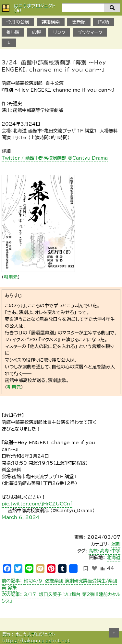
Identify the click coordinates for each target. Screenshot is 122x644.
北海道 (114, 558)
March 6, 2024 (21, 517)
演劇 (116, 544)
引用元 (11, 277)
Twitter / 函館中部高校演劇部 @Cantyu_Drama (55, 158)
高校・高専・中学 (104, 551)
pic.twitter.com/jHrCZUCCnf (37, 504)
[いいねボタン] (94, 568)
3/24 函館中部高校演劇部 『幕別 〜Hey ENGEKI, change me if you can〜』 (54, 66)
